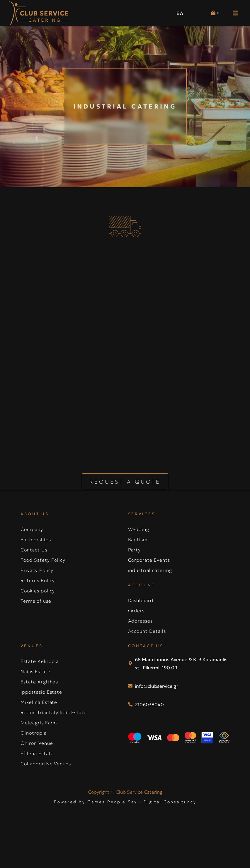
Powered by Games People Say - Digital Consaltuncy (125, 787)
